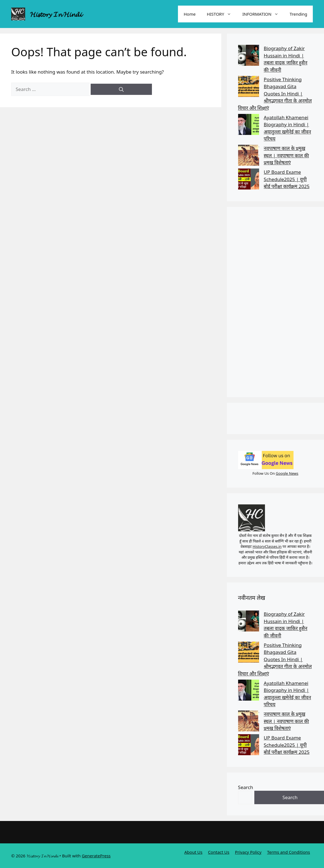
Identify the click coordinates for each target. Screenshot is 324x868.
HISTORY (222, 14)
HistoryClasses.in (267, 546)
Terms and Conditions (288, 852)
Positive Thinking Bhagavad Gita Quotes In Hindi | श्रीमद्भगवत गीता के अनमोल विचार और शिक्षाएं (275, 94)
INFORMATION (263, 14)
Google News (287, 473)
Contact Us (219, 852)
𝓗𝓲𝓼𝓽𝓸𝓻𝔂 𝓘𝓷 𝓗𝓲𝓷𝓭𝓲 (56, 14)
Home (190, 14)
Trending (298, 14)
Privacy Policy (248, 852)
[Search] (121, 89)
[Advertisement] (275, 302)
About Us (193, 852)
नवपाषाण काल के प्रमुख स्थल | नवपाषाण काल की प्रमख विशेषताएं (287, 155)
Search (246, 787)
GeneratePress (96, 856)
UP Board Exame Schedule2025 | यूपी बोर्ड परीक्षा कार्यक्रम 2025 (287, 179)
